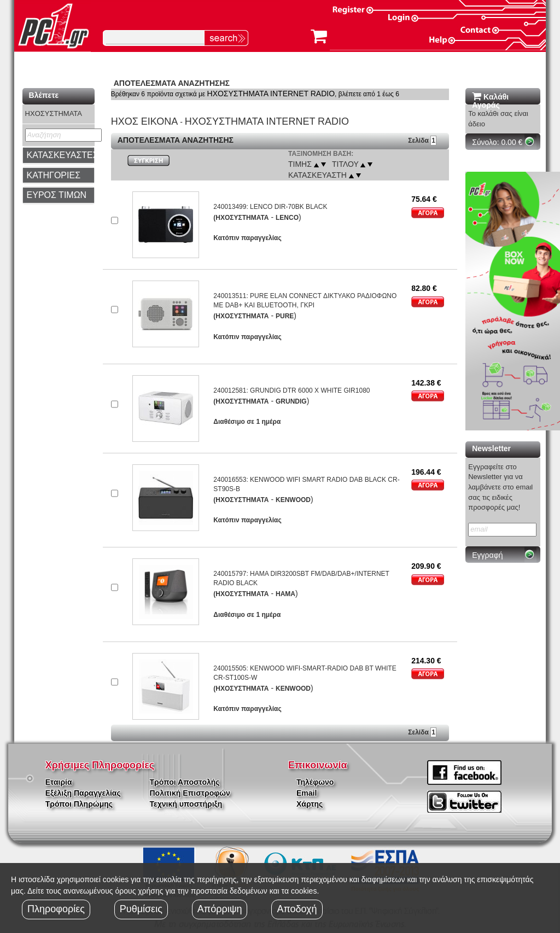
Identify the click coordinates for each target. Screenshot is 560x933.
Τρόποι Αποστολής (185, 782)
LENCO (287, 218)
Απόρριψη (220, 909)
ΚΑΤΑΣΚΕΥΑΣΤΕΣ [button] (63, 155)
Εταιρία (59, 782)
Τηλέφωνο (315, 782)
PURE (285, 316)
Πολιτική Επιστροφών (190, 793)
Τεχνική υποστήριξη (186, 804)
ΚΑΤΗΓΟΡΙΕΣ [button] (54, 175)
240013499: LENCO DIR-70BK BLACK (270, 207)
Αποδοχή (297, 909)
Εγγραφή (487, 555)
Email (307, 793)
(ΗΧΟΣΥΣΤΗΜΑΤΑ (241, 218)
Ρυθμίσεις (141, 909)
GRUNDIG (291, 401)
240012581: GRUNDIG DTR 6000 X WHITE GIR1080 (291, 390)
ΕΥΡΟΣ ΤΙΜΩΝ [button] (57, 195)
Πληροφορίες (56, 909)
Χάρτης (310, 804)
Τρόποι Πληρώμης (79, 804)
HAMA (285, 594)
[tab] (59, 155)
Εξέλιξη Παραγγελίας (83, 793)
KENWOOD (293, 500)
